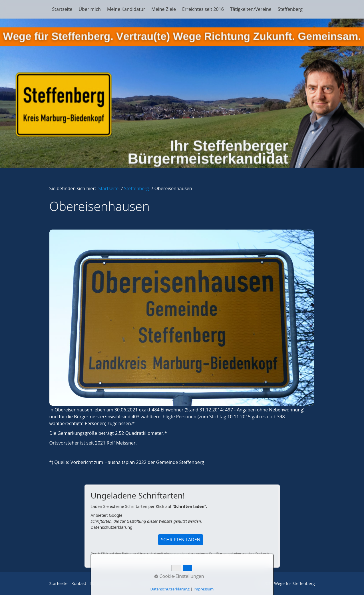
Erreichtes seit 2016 (203, 9)
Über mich (90, 9)
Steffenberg (290, 9)
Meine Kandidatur (126, 9)
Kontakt (79, 583)
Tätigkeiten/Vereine (251, 9)
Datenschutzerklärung (112, 527)
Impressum (147, 583)
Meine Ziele (164, 9)
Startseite (62, 9)
